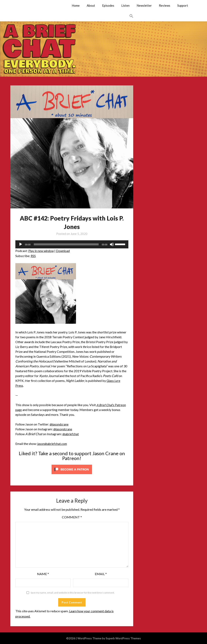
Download (65, 251)
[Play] (21, 244)
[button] (131, 16)
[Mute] (112, 244)
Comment (72, 517)
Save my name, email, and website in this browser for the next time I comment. (73, 593)
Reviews (165, 5)
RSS (33, 256)
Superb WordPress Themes (123, 638)
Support (183, 5)
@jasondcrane (60, 424)
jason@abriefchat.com (53, 444)
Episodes (108, 5)
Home (76, 5)
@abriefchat (71, 434)
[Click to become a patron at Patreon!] (72, 475)
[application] (72, 244)
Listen (125, 5)
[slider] (66, 244)
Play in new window (42, 251)
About (91, 5)
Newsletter (144, 5)
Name (43, 574)
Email (101, 574)
